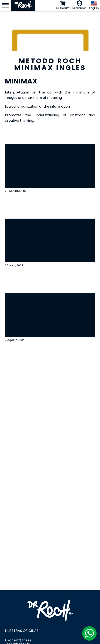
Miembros (79, 5)
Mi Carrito (63, 5)
